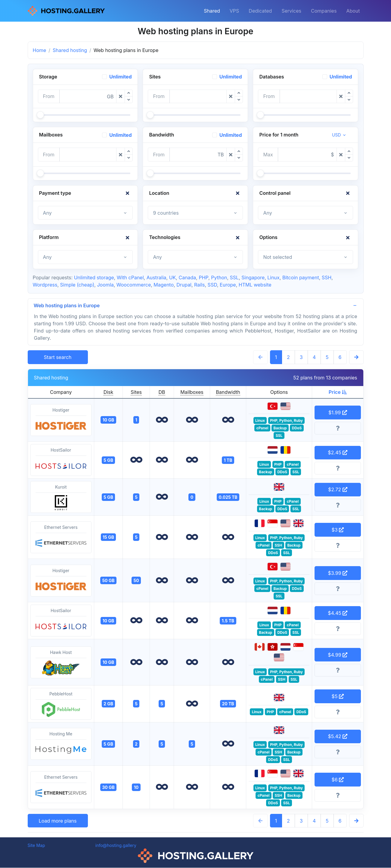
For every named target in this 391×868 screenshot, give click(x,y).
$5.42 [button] (338, 737)
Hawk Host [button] (61, 663)
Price (338, 392)
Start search (58, 357)
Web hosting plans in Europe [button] (67, 306)
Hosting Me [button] (61, 744)
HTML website (255, 285)
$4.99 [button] (338, 655)
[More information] (338, 428)
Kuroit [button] (61, 498)
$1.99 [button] (338, 413)
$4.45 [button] (338, 613)
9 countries (166, 213)
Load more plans (58, 821)
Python (219, 278)
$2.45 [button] (338, 453)
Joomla (105, 285)
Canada (187, 278)
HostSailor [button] (61, 461)
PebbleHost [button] (61, 704)
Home (40, 50)
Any (47, 213)
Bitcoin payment (301, 278)
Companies (324, 11)
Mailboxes (192, 392)
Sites (136, 392)
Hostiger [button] (61, 421)
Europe (228, 285)
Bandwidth (228, 392)
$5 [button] (338, 697)
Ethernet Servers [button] (61, 538)
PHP (203, 278)
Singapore (253, 278)
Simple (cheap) (77, 285)
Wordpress (45, 285)
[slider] (40, 115)
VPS (234, 11)
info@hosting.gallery (116, 846)
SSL (234, 278)
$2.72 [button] (338, 490)
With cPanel (130, 278)
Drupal (184, 285)
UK (173, 278)
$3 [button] (338, 530)
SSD (212, 285)
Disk (109, 392)
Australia (157, 278)
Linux (273, 278)
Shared (212, 11)
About (353, 11)
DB (162, 392)
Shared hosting (70, 50)
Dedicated (260, 11)
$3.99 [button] (338, 573)
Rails (199, 285)
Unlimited (121, 77)
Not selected (278, 257)
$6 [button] (338, 780)
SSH (327, 278)
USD (337, 135)
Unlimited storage (94, 278)
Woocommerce (134, 285)
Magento (164, 285)
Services (291, 11)
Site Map (36, 846)
